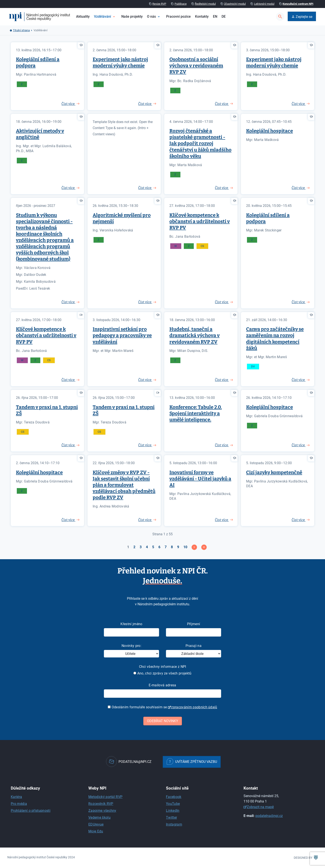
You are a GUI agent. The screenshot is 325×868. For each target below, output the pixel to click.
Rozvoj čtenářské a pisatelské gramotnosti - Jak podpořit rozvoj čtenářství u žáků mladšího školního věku (200, 143)
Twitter (171, 817)
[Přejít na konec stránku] (204, 547)
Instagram (174, 824)
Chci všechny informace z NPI (163, 667)
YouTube (173, 804)
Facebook (174, 797)
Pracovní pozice (178, 16)
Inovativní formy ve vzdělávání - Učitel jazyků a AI (200, 479)
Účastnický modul (235, 4)
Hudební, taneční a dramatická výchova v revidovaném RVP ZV (195, 335)
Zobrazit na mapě (260, 807)
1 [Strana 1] (128, 547)
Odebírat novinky (163, 721)
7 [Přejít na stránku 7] (166, 547)
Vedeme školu (99, 817)
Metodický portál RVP (105, 797)
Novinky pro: (131, 646)
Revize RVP (159, 4)
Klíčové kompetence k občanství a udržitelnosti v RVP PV (200, 221)
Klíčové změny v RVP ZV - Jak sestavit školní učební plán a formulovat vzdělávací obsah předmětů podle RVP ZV (124, 485)
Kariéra (16, 797)
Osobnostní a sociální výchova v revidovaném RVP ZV (196, 66)
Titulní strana (21, 30)
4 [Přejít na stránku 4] (147, 547)
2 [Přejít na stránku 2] (134, 547)
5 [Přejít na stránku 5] (153, 547)
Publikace (181, 4)
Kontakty (202, 16)
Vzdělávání (102, 16)
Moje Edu (96, 831)
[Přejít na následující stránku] (194, 547)
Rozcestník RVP (101, 804)
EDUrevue (96, 824)
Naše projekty (132, 16)
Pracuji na (194, 646)
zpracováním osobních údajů (194, 707)
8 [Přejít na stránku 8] (172, 547)
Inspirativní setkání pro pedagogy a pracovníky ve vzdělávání (122, 335)
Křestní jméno (131, 624)
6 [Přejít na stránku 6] (159, 547)
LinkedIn (173, 811)
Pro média (19, 804)
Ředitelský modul (205, 4)
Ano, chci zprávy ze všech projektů (162, 673)
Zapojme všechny (102, 811)
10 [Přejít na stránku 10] (185, 547)
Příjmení (194, 624)
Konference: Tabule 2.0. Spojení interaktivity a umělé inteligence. (196, 413)
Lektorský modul (264, 4)
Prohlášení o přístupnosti (31, 811)
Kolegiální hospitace (270, 131)
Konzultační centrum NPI (298, 4)
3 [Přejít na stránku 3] (141, 547)
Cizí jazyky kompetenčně (274, 472)
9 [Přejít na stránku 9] (178, 547)
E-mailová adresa (162, 685)
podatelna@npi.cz (269, 816)
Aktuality (83, 16)
